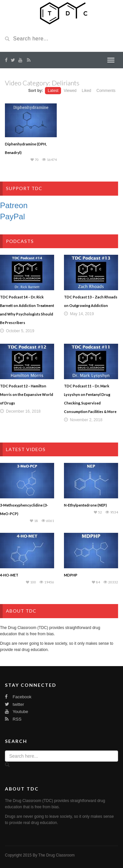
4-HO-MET (9, 575)
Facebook (18, 697)
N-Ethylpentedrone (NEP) (85, 505)
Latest (53, 91)
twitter (14, 704)
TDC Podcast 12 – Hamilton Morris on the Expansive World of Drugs (27, 394)
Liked (86, 91)
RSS (13, 719)
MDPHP (71, 575)
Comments (106, 91)
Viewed (70, 91)
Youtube (17, 712)
